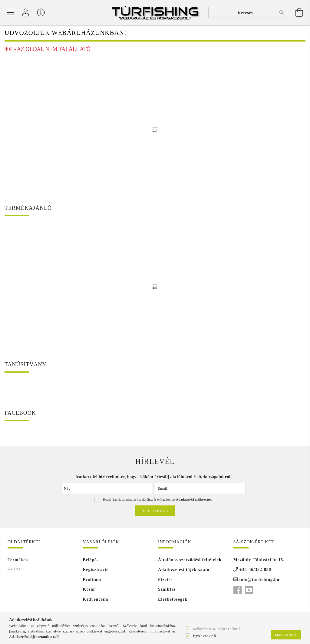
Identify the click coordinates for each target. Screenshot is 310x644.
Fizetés (165, 580)
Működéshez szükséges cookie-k (217, 629)
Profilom (92, 580)
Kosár (89, 590)
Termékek (18, 560)
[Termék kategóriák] (11, 13)
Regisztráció (96, 570)
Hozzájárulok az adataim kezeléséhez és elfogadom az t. (158, 500)
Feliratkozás (156, 512)
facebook (237, 591)
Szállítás (167, 590)
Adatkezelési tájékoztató (184, 570)
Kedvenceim (96, 600)
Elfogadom (286, 635)
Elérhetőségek (173, 600)
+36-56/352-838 (255, 570)
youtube (249, 591)
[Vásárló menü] (41, 13)
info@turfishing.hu (260, 580)
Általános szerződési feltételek (190, 560)
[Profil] (26, 13)
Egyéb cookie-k (205, 636)
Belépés (91, 560)
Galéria (14, 569)
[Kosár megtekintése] (299, 13)
